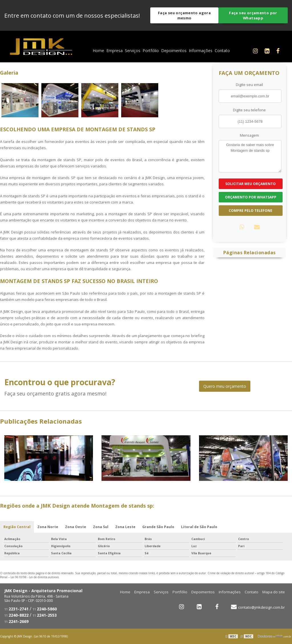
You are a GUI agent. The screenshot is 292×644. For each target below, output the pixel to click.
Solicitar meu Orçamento (251, 184)
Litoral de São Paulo (199, 527)
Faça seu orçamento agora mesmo (184, 15)
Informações (201, 51)
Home (98, 51)
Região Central (17, 527)
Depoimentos (174, 51)
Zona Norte (48, 527)
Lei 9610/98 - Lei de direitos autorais (35, 577)
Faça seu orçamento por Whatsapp (253, 15)
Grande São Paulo (158, 527)
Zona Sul (101, 527)
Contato (222, 51)
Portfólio (151, 51)
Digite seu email (249, 85)
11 (16, 609)
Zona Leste (125, 527)
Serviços (133, 51)
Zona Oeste (76, 527)
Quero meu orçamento (225, 386)
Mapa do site (274, 592)
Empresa (114, 51)
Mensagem (249, 135)
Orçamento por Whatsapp (251, 197)
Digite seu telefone (249, 110)
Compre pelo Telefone (251, 211)
